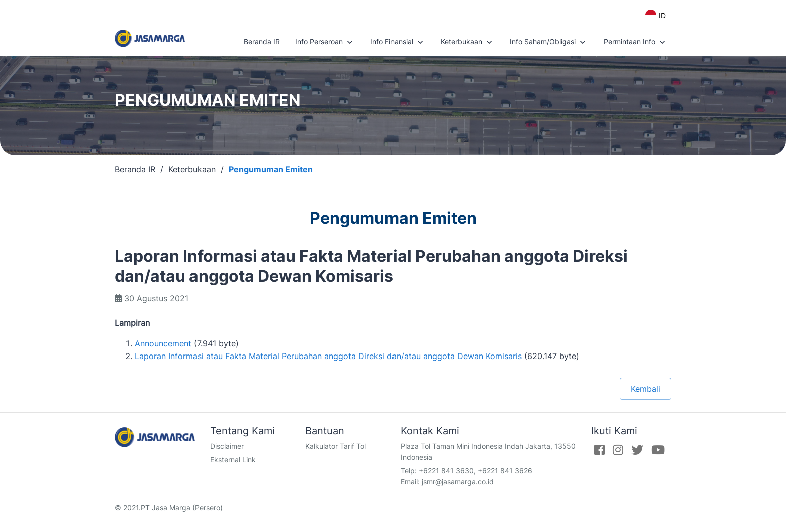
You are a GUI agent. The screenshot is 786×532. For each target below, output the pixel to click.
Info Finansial (398, 42)
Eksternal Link (233, 460)
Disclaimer (227, 446)
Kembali (645, 389)
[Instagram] (618, 450)
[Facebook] (599, 450)
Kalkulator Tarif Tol (336, 446)
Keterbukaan (467, 42)
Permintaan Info (635, 42)
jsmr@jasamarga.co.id (458, 482)
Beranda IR (262, 41)
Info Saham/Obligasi (549, 42)
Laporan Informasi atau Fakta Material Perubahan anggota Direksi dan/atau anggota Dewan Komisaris (328, 356)
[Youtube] (658, 450)
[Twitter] (637, 450)
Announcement (163, 343)
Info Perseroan (325, 42)
